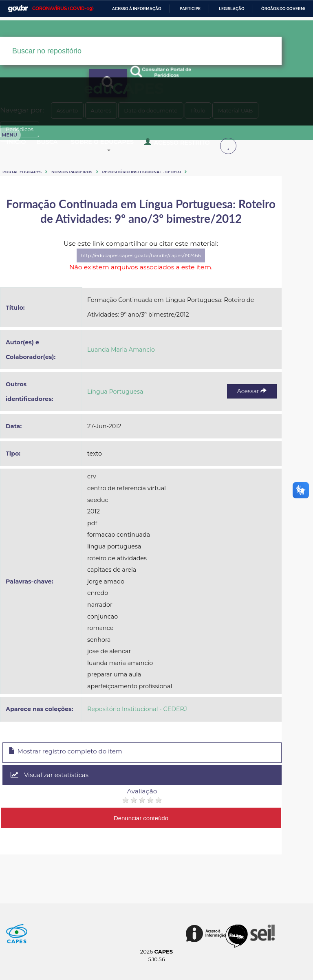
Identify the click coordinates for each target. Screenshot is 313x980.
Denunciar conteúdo (171, 816)
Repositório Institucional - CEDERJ (163, 206)
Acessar (254, 442)
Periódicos (186, 220)
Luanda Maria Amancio (164, 415)
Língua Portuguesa (158, 443)
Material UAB (130, 220)
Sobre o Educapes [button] (164, 178)
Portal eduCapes (44, 206)
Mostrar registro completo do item (96, 797)
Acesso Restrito (82, 182)
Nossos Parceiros (94, 206)
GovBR (18, 9)
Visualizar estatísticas (221, 796)
